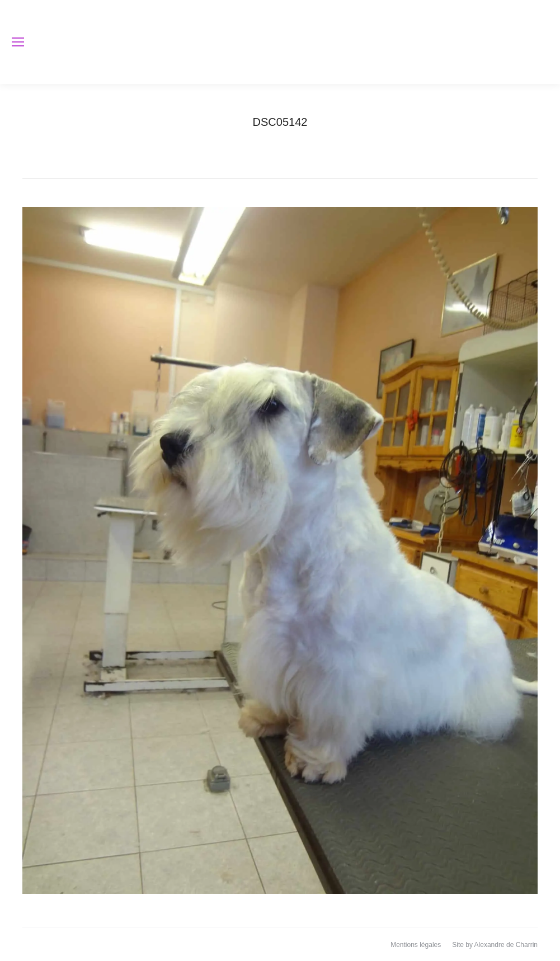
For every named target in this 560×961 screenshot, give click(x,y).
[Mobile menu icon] (18, 42)
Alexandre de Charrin (506, 945)
